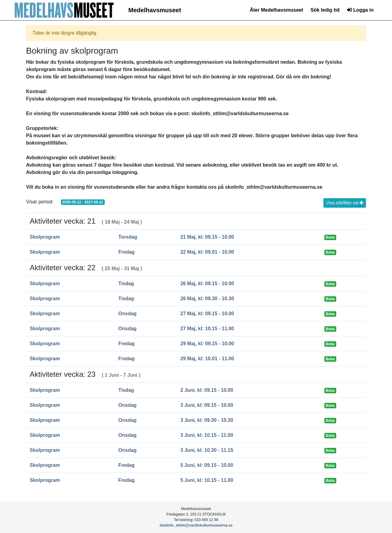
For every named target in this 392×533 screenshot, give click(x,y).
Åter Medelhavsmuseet (276, 10)
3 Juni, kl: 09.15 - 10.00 (207, 405)
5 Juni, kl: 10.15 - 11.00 (207, 480)
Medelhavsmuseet (155, 10)
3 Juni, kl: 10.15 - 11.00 (207, 435)
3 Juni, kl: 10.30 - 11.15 (207, 450)
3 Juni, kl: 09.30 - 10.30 (207, 420)
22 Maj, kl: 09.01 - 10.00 (207, 252)
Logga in (360, 10)
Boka (330, 237)
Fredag (126, 252)
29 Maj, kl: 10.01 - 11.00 (207, 359)
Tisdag (126, 284)
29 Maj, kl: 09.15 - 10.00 (207, 344)
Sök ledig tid (325, 10)
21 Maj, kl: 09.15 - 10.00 (207, 237)
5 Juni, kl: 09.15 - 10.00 (207, 465)
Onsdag (127, 314)
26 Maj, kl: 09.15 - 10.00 (207, 284)
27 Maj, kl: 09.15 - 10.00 (207, 314)
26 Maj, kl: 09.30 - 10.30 (207, 299)
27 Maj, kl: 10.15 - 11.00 (207, 329)
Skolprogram (45, 237)
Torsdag (128, 237)
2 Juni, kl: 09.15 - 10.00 (207, 390)
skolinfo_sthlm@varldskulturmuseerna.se (196, 525)
